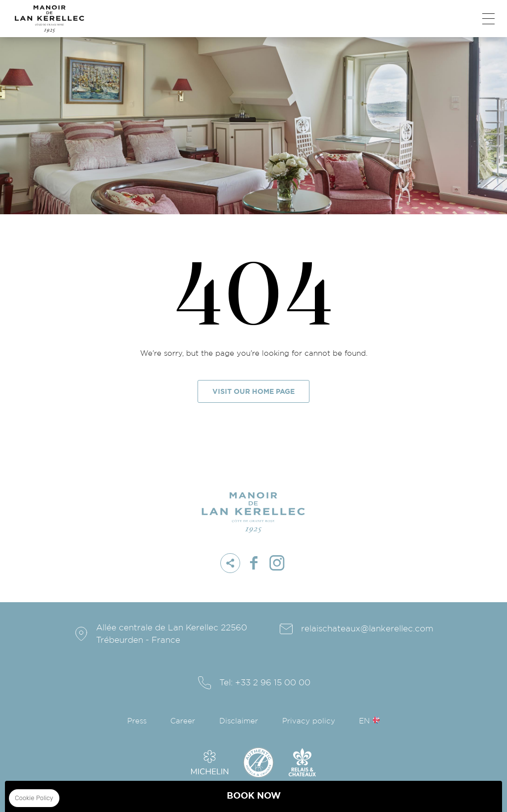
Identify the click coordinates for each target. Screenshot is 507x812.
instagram (277, 563)
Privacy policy (309, 721)
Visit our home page (253, 392)
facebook (253, 563)
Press (137, 721)
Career (183, 721)
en (364, 721)
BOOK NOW (254, 796)
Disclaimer (239, 721)
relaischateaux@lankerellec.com (367, 629)
